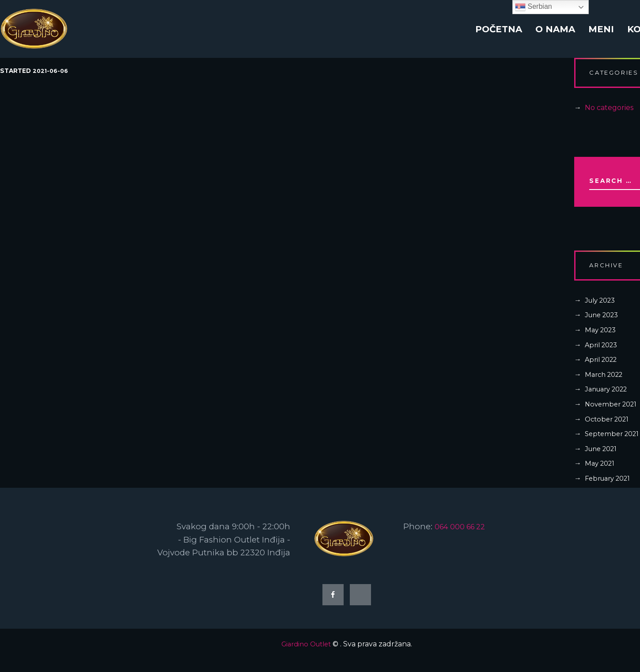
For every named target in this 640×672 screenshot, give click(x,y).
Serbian (534, 7)
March (606, 384)
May (602, 339)
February (610, 488)
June (604, 325)
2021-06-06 (52, 71)
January (609, 399)
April (603, 354)
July (602, 309)
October (609, 428)
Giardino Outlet (306, 656)
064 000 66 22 (464, 536)
